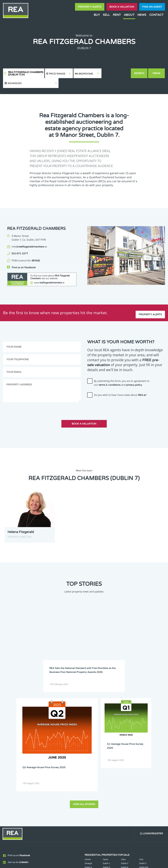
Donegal (88, 735)
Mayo (87, 766)
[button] (116, 73)
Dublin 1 (106, 735)
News (142, 15)
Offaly (142, 766)
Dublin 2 (125, 735)
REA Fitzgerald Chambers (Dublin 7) (26, 73)
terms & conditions (110, 376)
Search (139, 73)
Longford (125, 762)
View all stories (84, 675)
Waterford (144, 770)
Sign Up (56, 784)
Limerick (107, 762)
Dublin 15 (89, 751)
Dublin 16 (107, 751)
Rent (117, 15)
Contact (156, 15)
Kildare (106, 758)
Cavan (105, 731)
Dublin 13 (125, 747)
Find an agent (152, 7)
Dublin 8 (106, 743)
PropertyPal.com (144, 863)
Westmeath (90, 774)
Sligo (105, 770)
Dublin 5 (106, 739)
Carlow (88, 731)
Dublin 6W (144, 739)
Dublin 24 (125, 755)
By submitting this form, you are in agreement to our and (122, 374)
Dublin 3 (143, 735)
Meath (106, 766)
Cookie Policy (65, 863)
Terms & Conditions (86, 863)
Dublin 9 (125, 743)
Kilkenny (125, 758)
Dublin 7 (88, 743)
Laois (141, 758)
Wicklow (125, 774)
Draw (157, 73)
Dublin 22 (107, 755)
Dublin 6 (125, 739)
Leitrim (88, 762)
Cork (141, 731)
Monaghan (126, 766)
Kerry (87, 758)
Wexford (107, 774)
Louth (142, 762)
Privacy (103, 863)
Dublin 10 (143, 743)
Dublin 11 (89, 747)
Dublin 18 (143, 751)
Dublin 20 (89, 755)
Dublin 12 (107, 747)
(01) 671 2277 (20, 244)
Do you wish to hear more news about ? (120, 386)
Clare (123, 731)
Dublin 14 (143, 747)
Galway (142, 755)
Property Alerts (90, 7)
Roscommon (90, 770)
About (129, 15)
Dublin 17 (125, 751)
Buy (97, 15)
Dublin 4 (88, 739)
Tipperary (125, 770)
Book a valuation (122, 7)
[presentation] (110, 397)
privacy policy (134, 376)
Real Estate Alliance (38, 863)
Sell (106, 15)
